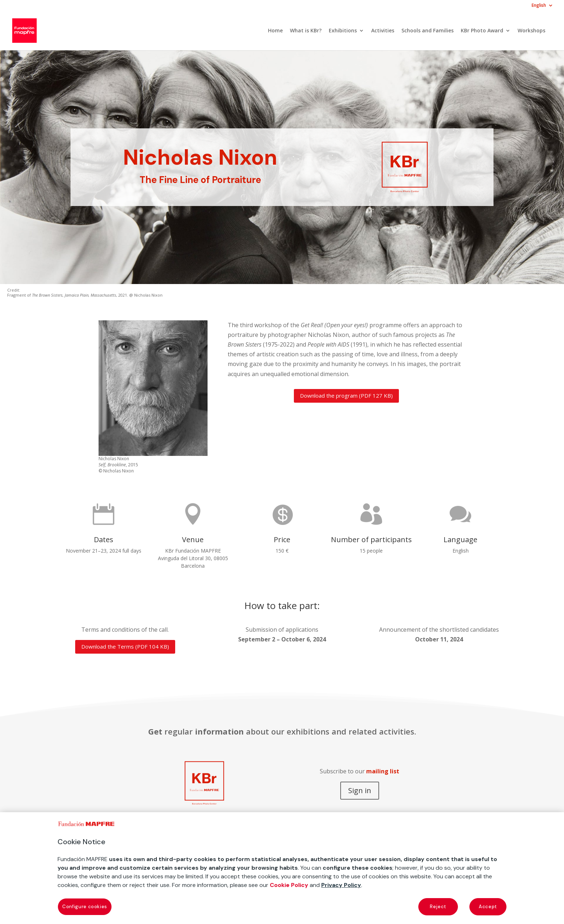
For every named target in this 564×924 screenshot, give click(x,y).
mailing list (383, 771)
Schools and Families (427, 31)
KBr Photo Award (482, 31)
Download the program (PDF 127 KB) (346, 395)
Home (275, 31)
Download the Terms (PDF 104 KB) (125, 646)
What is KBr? (306, 31)
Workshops (531, 31)
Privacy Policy (341, 885)
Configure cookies (85, 907)
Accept (488, 907)
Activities (383, 31)
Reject (438, 907)
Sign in (360, 790)
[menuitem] (542, 7)
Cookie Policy (289, 885)
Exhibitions (343, 31)
